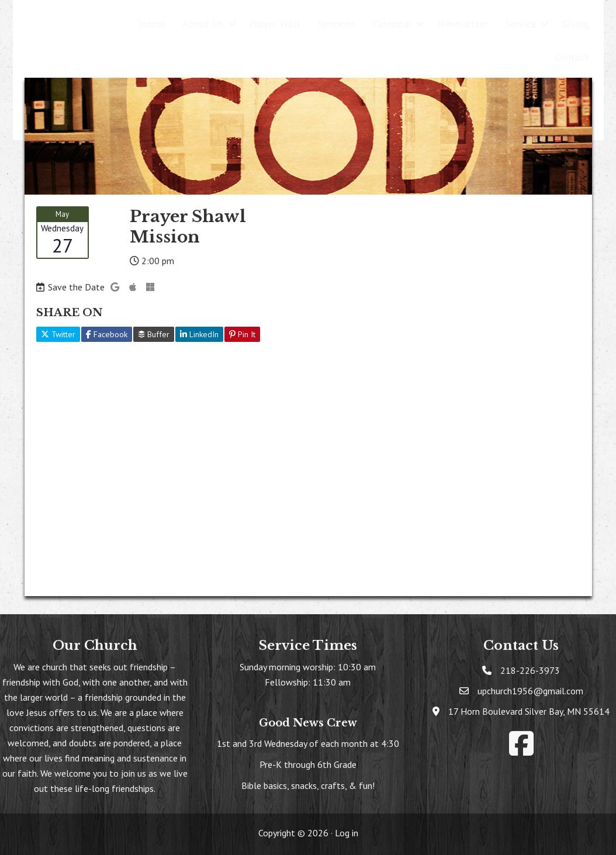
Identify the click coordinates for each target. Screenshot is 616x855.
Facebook (107, 334)
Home (152, 24)
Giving (575, 24)
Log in (347, 833)
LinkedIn (199, 334)
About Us (203, 24)
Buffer (154, 334)
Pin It (242, 334)
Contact (572, 57)
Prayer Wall (275, 24)
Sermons (336, 24)
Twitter (58, 334)
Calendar (392, 24)
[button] (232, 24)
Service (521, 24)
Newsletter (463, 24)
